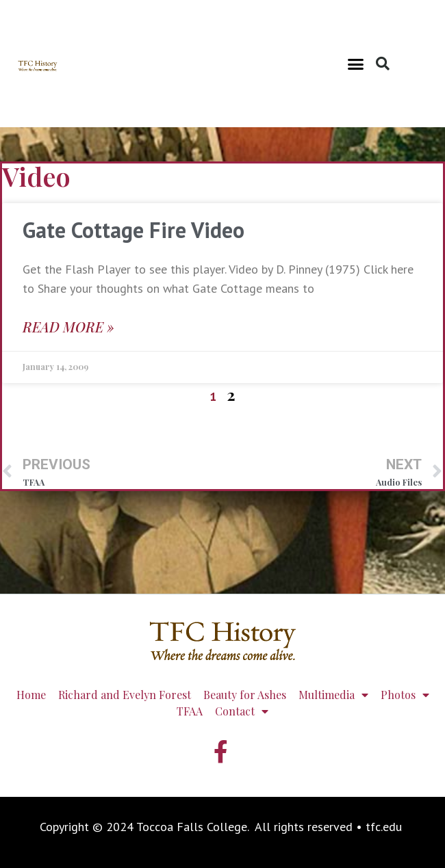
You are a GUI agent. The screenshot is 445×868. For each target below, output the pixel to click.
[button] (356, 64)
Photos (405, 695)
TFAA (190, 711)
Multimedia (333, 695)
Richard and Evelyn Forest (125, 695)
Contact (242, 711)
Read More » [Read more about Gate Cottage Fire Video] (68, 327)
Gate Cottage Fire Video (133, 230)
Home (31, 695)
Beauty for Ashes (245, 695)
